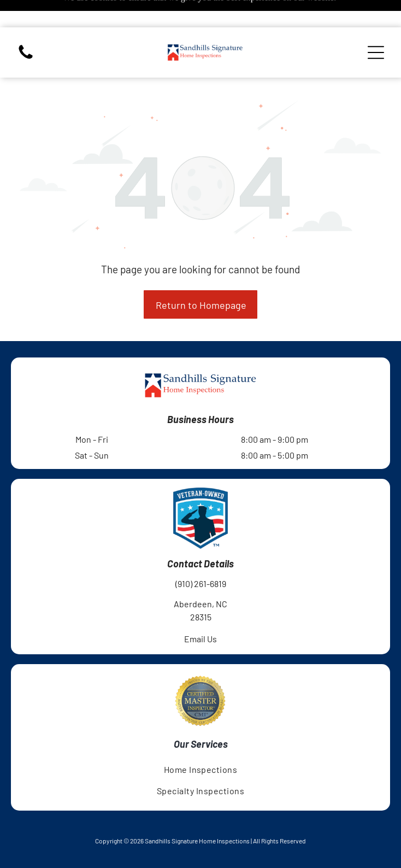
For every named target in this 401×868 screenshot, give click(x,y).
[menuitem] (200, 742)
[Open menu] (376, 25)
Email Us (200, 611)
